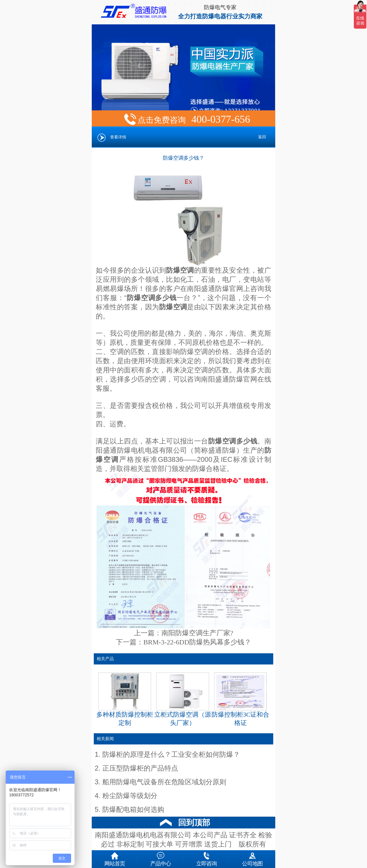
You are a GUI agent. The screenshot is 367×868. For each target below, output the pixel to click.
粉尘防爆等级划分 (130, 796)
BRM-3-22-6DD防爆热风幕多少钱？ (197, 642)
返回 (262, 137)
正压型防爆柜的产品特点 (140, 768)
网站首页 (115, 858)
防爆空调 (173, 307)
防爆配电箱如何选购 (133, 810)
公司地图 (252, 858)
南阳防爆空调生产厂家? (197, 633)
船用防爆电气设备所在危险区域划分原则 (164, 782)
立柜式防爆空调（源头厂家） (183, 699)
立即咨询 (206, 858)
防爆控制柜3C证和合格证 (240, 699)
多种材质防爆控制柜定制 (125, 699)
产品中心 (161, 858)
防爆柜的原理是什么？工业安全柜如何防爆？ (171, 754)
